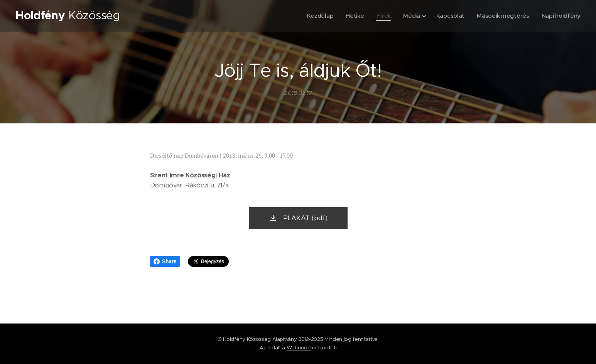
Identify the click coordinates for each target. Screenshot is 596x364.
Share (165, 261)
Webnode (299, 348)
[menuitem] (316, 16)
